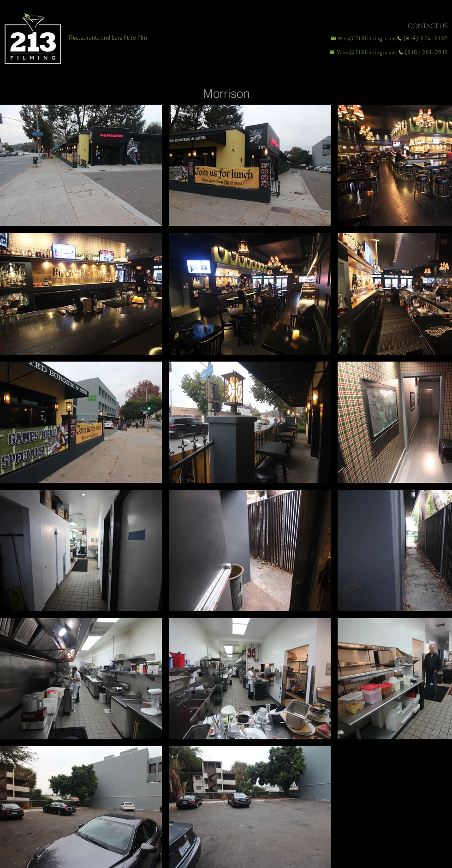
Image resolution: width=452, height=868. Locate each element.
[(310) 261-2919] (422, 52)
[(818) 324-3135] (422, 38)
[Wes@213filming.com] (363, 38)
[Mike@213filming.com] (361, 52)
